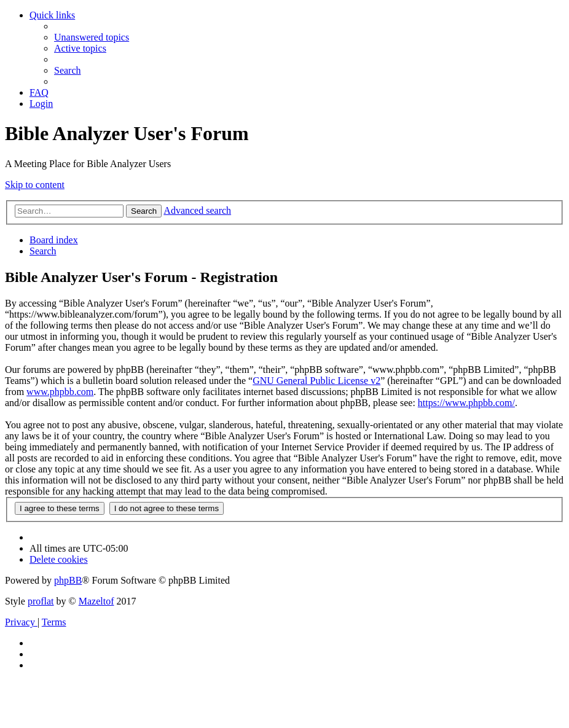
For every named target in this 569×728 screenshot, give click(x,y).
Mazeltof (96, 601)
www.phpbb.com (60, 392)
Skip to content (35, 185)
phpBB (68, 580)
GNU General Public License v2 (316, 381)
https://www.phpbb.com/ (466, 403)
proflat (41, 601)
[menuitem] (92, 37)
